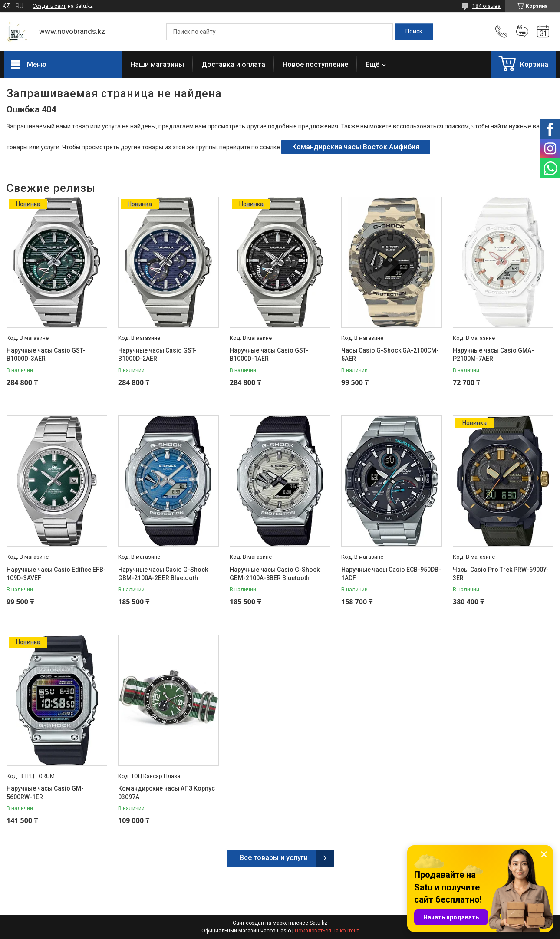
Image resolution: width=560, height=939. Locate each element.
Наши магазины (157, 64)
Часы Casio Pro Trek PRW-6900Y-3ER (501, 574)
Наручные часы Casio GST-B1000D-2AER (157, 355)
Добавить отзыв (522, 32)
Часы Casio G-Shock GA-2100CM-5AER (390, 355)
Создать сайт (49, 6)
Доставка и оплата (233, 64)
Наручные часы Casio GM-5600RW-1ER (45, 793)
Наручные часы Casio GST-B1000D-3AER (46, 355)
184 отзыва (486, 6)
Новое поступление (315, 64)
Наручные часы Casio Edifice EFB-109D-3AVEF (56, 574)
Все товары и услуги (274, 858)
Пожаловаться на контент (327, 931)
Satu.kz (318, 923)
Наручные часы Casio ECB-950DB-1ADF (391, 574)
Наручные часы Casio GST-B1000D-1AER (269, 355)
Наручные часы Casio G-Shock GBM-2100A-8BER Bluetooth (275, 574)
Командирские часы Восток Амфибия (356, 147)
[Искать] (414, 32)
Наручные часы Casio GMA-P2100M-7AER (493, 355)
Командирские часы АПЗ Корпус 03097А (166, 793)
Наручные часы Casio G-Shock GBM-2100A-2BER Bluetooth (163, 574)
